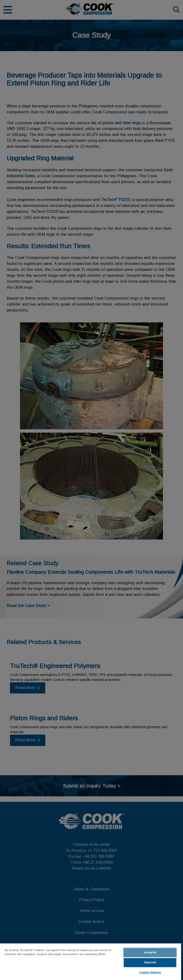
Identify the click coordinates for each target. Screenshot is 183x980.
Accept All (150, 952)
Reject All (150, 962)
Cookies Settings (150, 972)
